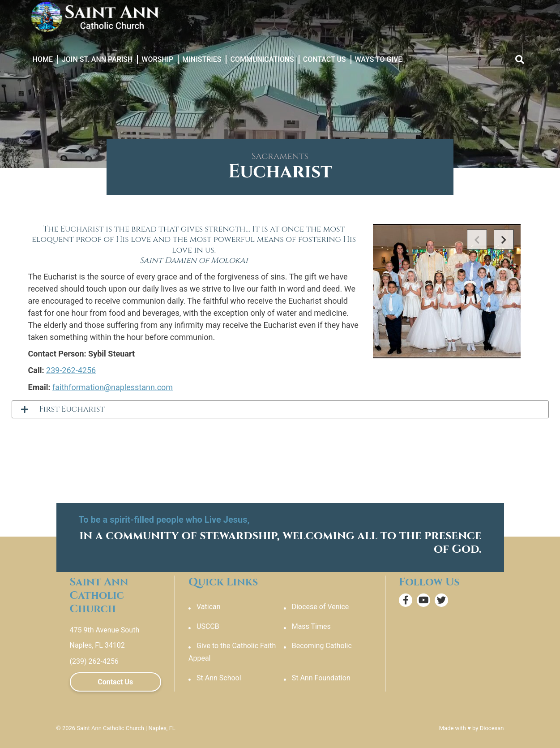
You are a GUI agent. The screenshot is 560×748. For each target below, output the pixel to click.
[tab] (280, 409)
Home (43, 59)
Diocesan (492, 728)
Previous (477, 240)
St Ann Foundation (321, 678)
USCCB (208, 626)
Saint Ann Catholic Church (110, 728)
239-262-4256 (71, 370)
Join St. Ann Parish (97, 59)
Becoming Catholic (322, 646)
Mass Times (311, 626)
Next (504, 240)
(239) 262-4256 (94, 661)
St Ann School (219, 678)
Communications (262, 59)
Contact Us (325, 59)
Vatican (209, 607)
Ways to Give (379, 59)
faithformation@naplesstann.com (113, 387)
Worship (157, 59)
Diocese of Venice (321, 607)
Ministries (202, 59)
